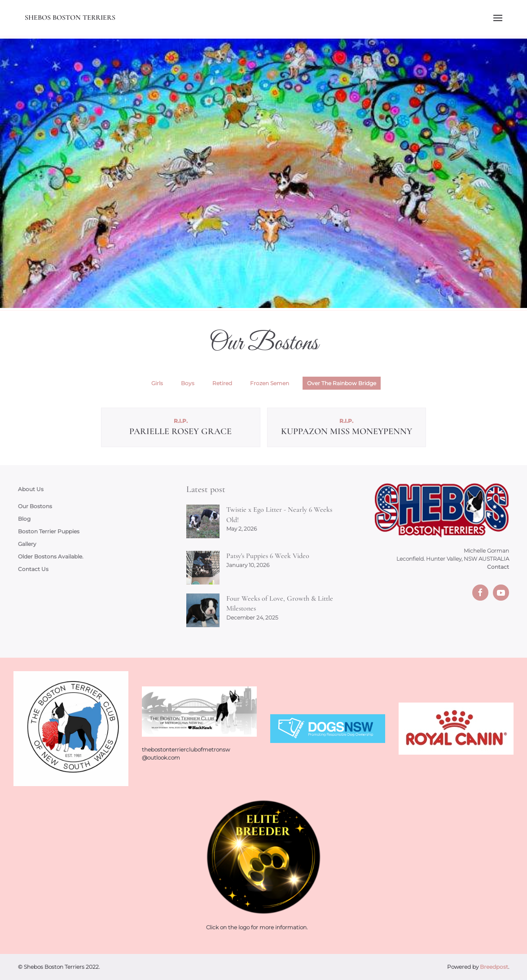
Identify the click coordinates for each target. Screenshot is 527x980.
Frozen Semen (270, 383)
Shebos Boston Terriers (70, 18)
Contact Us (33, 569)
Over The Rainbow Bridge (342, 383)
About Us (31, 489)
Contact (498, 567)
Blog (24, 519)
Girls (157, 383)
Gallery (27, 544)
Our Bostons (35, 506)
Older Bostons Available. (51, 556)
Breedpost (494, 967)
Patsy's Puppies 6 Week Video (268, 556)
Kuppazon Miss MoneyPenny (347, 431)
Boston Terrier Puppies (49, 531)
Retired (222, 383)
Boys (188, 383)
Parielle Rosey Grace (180, 431)
